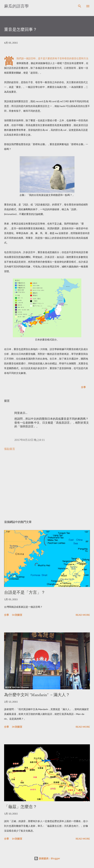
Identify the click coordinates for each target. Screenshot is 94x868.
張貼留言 (10, 449)
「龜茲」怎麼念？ (21, 807)
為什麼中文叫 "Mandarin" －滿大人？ (37, 695)
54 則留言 (17, 615)
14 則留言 (17, 839)
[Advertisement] (47, 485)
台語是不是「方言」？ (25, 592)
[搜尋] (80, 6)
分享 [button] (83, 387)
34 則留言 (17, 727)
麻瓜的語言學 (16, 6)
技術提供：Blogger (47, 858)
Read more (83, 615)
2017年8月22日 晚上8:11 (30, 440)
